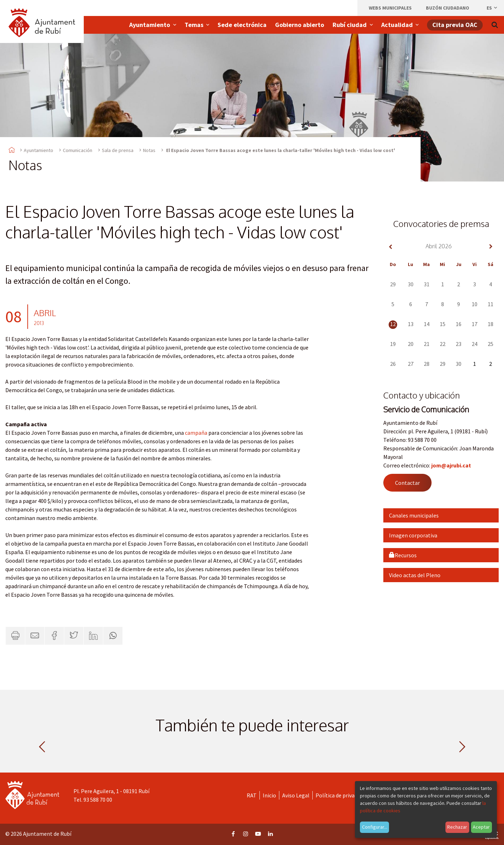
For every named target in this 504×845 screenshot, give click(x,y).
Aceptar (481, 827)
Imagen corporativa (413, 535)
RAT (252, 795)
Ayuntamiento (39, 150)
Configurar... (375, 827)
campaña (196, 433)
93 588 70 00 (98, 800)
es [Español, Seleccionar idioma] (492, 8)
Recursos (403, 555)
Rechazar (457, 827)
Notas (149, 150)
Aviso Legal (296, 795)
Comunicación (78, 150)
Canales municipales (414, 515)
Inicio (269, 795)
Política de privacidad (341, 795)
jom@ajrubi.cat (451, 465)
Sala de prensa (118, 150)
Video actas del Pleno (415, 575)
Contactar (407, 483)
